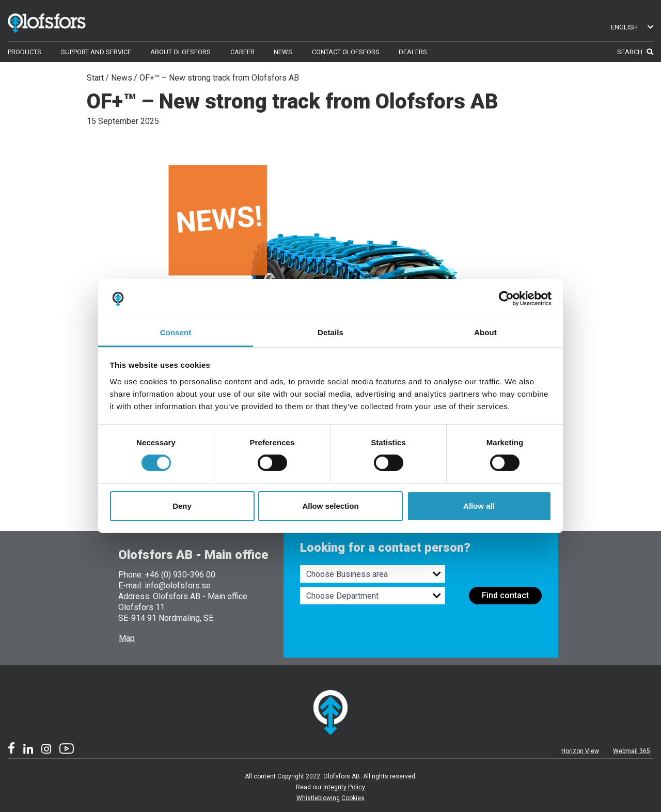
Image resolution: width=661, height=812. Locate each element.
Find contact (505, 595)
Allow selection (330, 506)
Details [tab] (330, 332)
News (122, 78)
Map (127, 638)
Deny (182, 506)
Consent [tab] (176, 332)
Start (95, 78)
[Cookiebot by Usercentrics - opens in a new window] (506, 299)
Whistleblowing (318, 798)
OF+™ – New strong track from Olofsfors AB (219, 78)
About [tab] (485, 332)
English (632, 27)
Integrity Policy (344, 787)
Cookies (353, 798)
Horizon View (580, 751)
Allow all (479, 506)
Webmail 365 (632, 751)
